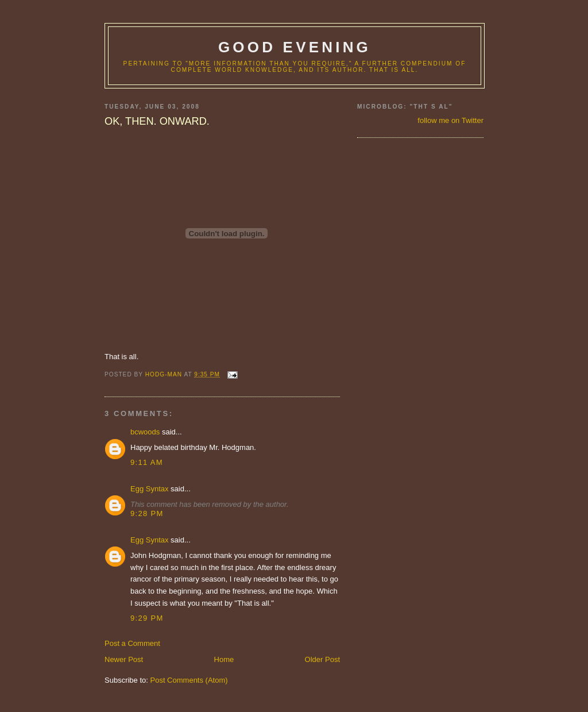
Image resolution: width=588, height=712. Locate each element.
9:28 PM (147, 513)
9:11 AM (147, 462)
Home (224, 659)
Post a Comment (132, 643)
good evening (295, 47)
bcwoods (145, 432)
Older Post (322, 659)
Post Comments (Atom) (189, 680)
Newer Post (124, 659)
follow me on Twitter (450, 120)
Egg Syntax (150, 489)
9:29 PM (147, 618)
